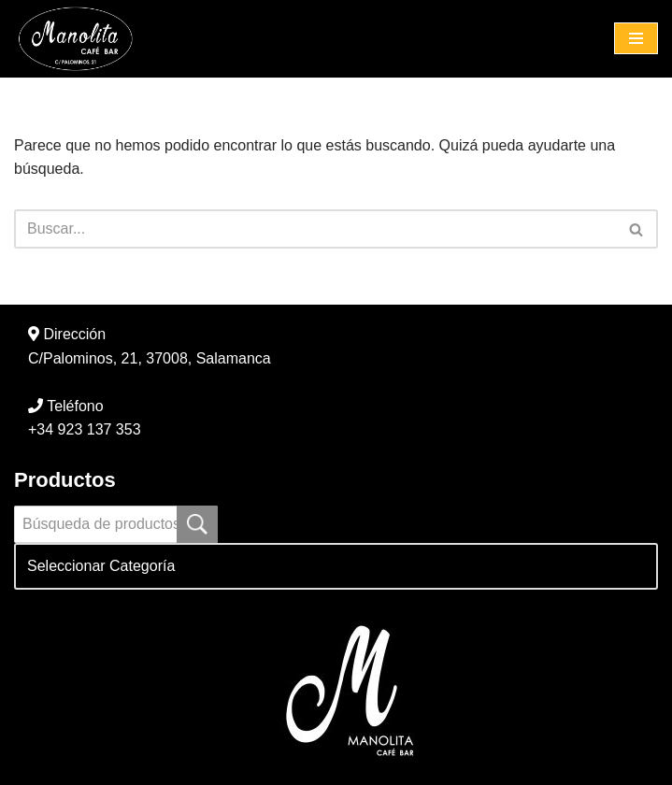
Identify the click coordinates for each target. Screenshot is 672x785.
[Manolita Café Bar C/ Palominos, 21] (79, 39)
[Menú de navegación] (636, 38)
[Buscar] (315, 229)
